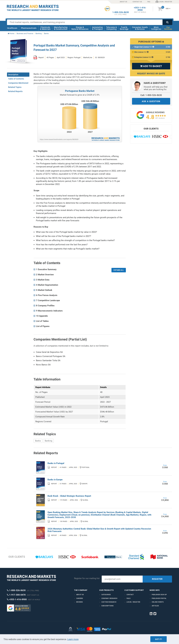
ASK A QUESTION (151, 101)
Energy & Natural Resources (80, 28)
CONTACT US (137, 2)
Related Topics (15, 87)
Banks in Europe (55, 480)
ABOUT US (123, 2)
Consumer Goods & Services (140, 28)
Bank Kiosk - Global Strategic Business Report (69, 496)
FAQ (149, 2)
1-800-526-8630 (121, 12)
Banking (48, 441)
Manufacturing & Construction (61, 28)
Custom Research (109, 602)
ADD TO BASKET (151, 66)
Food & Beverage (124, 28)
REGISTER (157, 579)
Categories (106, 595)
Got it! (159, 639)
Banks (38, 441)
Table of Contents (16, 79)
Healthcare (12, 28)
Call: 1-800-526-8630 (151, 95)
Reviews (80, 602)
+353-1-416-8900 (140, 9)
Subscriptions (108, 606)
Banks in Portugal (56, 463)
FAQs (129, 598)
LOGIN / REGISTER (164, 2)
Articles (155, 606)
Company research (109, 598)
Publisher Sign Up (159, 595)
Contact (130, 595)
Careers (80, 598)
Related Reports (15, 91)
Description (13, 75)
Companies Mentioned (18, 83)
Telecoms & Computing (111, 28)
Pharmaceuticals (29, 28)
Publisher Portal (159, 598)
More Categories (156, 28)
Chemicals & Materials (45, 28)
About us (80, 595)
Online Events (158, 602)
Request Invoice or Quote (151, 74)
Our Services (168, 28)
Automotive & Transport (98, 28)
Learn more (73, 639)
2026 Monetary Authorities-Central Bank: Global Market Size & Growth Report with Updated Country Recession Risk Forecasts (99, 530)
